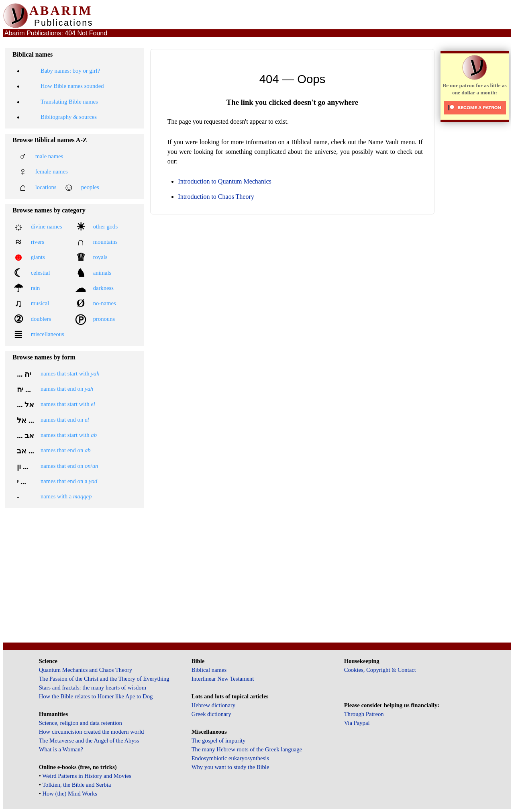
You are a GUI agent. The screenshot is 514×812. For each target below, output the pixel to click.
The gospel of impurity (219, 741)
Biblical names (209, 670)
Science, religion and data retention (81, 723)
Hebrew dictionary (213, 705)
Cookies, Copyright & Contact (380, 670)
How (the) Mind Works (70, 794)
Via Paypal (357, 723)
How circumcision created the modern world (92, 732)
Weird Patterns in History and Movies (87, 776)
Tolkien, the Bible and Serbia (76, 785)
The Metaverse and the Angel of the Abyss (89, 741)
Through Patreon (364, 714)
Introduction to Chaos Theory (216, 197)
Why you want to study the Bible (230, 767)
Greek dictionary (211, 714)
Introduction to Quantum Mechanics (224, 181)
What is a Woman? (61, 749)
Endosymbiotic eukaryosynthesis (230, 758)
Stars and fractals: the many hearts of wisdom (93, 688)
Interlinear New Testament (223, 679)
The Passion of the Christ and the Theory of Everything (104, 679)
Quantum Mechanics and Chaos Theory (86, 670)
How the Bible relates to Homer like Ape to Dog (96, 696)
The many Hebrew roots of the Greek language (247, 749)
